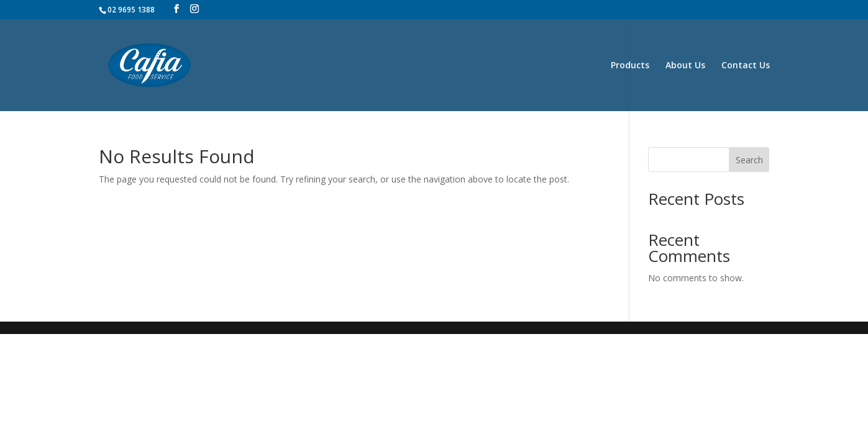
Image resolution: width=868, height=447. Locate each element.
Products (630, 66)
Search (749, 160)
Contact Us (746, 66)
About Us (685, 66)
